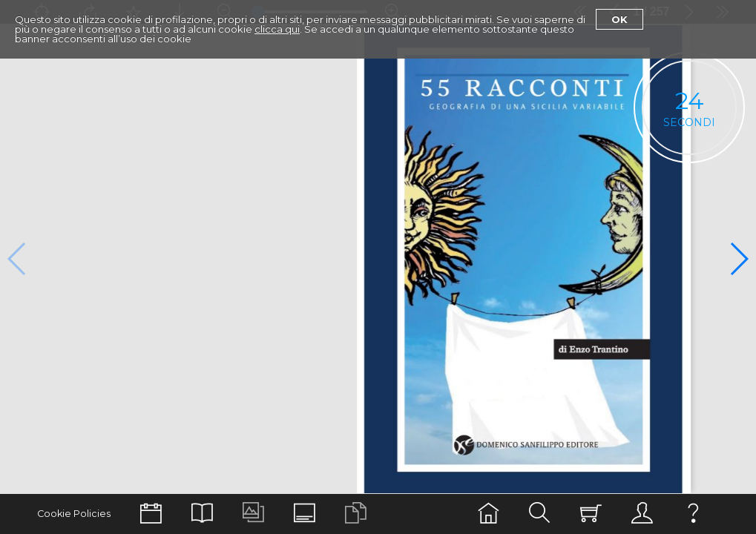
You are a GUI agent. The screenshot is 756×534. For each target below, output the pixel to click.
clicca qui (277, 29)
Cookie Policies (74, 514)
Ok (619, 19)
